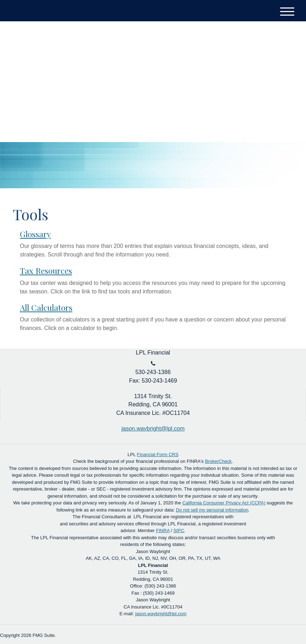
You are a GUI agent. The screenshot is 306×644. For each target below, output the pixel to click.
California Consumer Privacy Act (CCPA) (224, 503)
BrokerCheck (218, 461)
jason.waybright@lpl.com (161, 614)
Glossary (35, 234)
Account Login (266, 46)
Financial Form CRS (158, 454)
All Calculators (46, 307)
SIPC (179, 531)
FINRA (163, 531)
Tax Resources (46, 270)
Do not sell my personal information (212, 510)
